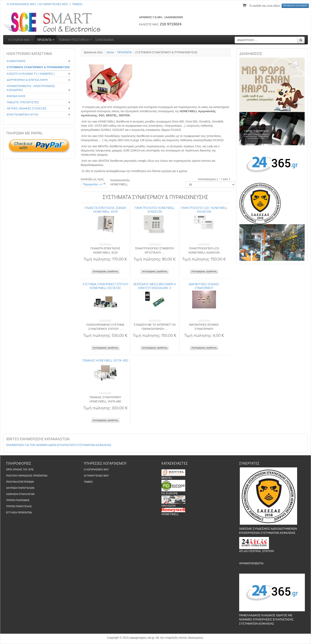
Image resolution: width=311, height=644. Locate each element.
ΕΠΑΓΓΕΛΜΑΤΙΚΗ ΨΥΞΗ (23, 115)
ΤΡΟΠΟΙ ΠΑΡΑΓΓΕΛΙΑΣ (19, 506)
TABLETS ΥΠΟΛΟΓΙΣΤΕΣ (23, 102)
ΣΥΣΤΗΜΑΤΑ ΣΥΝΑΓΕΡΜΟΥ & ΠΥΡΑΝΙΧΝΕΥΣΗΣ (38, 67)
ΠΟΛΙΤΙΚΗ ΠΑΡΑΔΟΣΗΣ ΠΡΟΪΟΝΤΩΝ (27, 476)
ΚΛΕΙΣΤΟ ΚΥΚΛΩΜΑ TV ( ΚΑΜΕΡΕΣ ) (31, 74)
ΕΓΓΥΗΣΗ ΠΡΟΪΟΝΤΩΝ (19, 513)
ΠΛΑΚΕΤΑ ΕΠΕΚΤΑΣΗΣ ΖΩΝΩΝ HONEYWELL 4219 (105, 209)
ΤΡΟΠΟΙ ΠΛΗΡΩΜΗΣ (18, 500)
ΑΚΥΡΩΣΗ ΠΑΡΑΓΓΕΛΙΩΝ (20, 488)
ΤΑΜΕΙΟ (77, 4)
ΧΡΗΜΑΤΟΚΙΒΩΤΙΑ (251, 563)
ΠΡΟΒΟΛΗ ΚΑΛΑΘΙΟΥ (295, 6)
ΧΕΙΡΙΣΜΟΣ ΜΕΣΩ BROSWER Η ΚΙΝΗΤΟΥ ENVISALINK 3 (155, 286)
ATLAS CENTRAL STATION (257, 551)
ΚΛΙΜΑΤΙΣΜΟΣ (16, 61)
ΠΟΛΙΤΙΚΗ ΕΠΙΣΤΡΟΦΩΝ (20, 482)
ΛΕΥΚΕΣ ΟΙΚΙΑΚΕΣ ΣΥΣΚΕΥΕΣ (27, 108)
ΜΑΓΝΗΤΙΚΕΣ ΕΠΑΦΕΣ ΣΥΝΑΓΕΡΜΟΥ (204, 286)
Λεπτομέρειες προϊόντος (105, 271)
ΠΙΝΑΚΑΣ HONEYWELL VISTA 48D (105, 360)
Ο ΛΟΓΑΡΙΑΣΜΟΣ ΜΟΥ (21, 4)
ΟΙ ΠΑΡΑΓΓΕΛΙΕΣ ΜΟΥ (54, 4)
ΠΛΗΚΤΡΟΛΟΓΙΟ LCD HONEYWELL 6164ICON (204, 209)
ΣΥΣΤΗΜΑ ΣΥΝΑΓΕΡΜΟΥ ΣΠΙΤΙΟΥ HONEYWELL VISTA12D (105, 286)
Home (110, 52)
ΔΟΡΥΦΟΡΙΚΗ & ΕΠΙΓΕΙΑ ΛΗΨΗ (27, 80)
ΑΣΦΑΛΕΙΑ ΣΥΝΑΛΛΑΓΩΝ (20, 494)
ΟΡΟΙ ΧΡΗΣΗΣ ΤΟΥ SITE (20, 470)
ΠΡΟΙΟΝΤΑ (44, 40)
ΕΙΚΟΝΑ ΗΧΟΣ (16, 96)
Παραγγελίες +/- (93, 184)
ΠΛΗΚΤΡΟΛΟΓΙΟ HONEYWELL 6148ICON (155, 209)
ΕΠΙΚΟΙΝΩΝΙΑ (105, 40)
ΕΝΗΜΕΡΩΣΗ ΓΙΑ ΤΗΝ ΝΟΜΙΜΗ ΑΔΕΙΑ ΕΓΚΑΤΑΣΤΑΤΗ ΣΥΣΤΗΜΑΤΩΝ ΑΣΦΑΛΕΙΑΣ (59, 445)
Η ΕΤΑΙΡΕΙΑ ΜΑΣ (19, 40)
